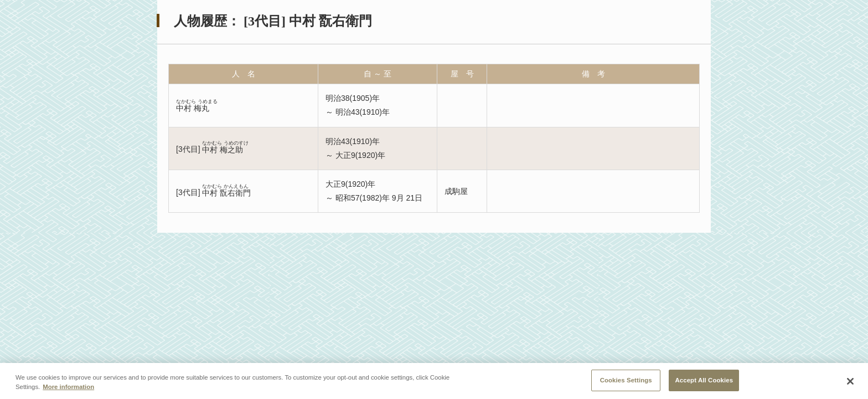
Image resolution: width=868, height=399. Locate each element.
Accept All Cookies (704, 381)
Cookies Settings (626, 381)
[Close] (850, 382)
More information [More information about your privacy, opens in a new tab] (68, 388)
